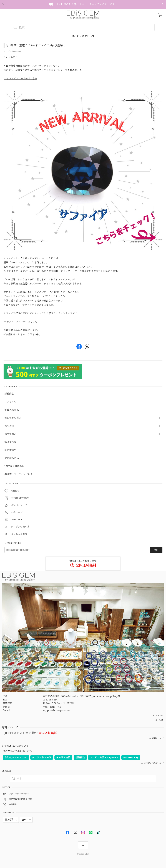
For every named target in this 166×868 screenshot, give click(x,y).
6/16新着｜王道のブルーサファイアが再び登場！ (36, 45)
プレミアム (10, 402)
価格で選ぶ (10, 434)
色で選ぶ (9, 426)
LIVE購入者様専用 (14, 466)
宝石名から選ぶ (13, 418)
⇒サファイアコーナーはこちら (21, 78)
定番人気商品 (12, 410)
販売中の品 (10, 450)
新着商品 (9, 394)
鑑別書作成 (10, 442)
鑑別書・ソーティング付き (19, 474)
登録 (156, 550)
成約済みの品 (12, 458)
